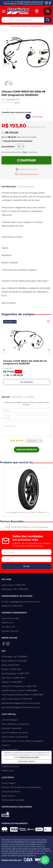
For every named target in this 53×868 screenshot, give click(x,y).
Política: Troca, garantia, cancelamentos (21, 787)
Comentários (26, 429)
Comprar (26, 160)
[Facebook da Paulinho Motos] (50, 3)
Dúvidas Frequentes (11, 728)
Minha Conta (8, 771)
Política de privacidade (13, 800)
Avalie (17, 102)
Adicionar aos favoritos (28, 174)
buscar (48, 20)
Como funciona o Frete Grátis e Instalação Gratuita (22, 743)
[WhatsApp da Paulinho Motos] (45, 860)
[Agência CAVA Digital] (28, 860)
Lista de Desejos (10, 720)
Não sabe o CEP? (37, 117)
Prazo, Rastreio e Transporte (15, 724)
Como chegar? (9, 783)
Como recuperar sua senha (15, 732)
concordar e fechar (26, 761)
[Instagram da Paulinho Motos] (47, 3)
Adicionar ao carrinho (28, 169)
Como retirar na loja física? (15, 737)
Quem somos (8, 796)
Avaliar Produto (27, 450)
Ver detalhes (26, 382)
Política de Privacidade (29, 757)
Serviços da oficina (11, 791)
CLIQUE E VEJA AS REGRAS (33, 4)
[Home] (20, 11)
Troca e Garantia (10, 749)
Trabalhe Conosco (10, 766)
